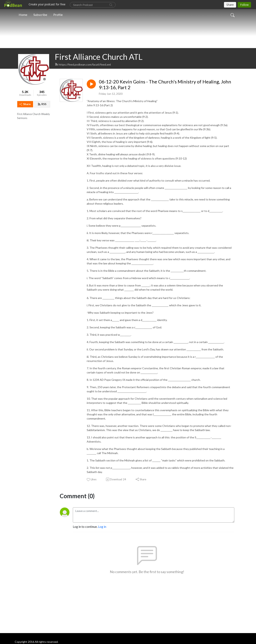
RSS (42, 161)
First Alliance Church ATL (99, 114)
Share (25, 161)
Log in (102, 584)
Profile (58, 15)
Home (23, 15)
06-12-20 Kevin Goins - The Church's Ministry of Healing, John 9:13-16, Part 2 (165, 142)
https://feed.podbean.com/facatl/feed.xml (83, 122)
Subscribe (40, 15)
